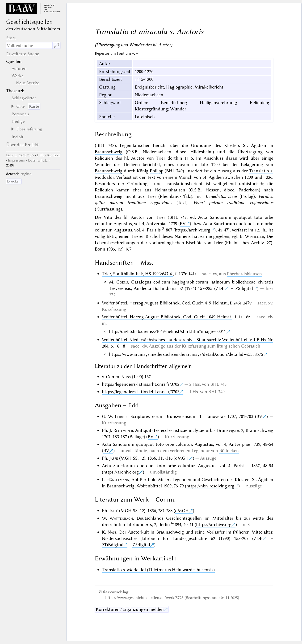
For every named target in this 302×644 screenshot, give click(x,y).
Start (11, 38)
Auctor (138, 217)
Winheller (254, 236)
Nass (112, 532)
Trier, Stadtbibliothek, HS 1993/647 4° (137, 274)
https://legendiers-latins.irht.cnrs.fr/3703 (141, 392)
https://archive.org (193, 230)
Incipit (17, 137)
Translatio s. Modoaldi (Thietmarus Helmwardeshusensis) (158, 570)
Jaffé (114, 458)
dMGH (182, 458)
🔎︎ (57, 45)
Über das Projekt (22, 145)
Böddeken (229, 451)
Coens (122, 282)
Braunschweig (109, 171)
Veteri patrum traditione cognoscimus (233, 203)
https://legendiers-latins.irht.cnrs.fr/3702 (141, 384)
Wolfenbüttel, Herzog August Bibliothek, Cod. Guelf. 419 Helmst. (165, 303)
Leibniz (121, 416)
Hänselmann (118, 480)
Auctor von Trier (148, 158)
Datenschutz (38, 160)
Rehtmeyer (123, 430)
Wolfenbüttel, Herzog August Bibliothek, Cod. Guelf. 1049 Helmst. (167, 317)
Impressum (17, 160)
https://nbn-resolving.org (210, 486)
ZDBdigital (113, 545)
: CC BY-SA (20, 155)
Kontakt (53, 155)
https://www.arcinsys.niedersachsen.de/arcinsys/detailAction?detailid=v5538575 (186, 354)
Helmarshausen (170, 190)
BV (183, 224)
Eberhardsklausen (244, 274)
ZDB (220, 288)
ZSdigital (244, 288)
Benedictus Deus (221, 196)
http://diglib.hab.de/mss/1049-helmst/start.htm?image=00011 (168, 331)
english (26, 174)
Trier (152, 196)
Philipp (157, 171)
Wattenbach (121, 518)
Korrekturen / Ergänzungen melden (130, 609)
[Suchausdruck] (29, 45)
